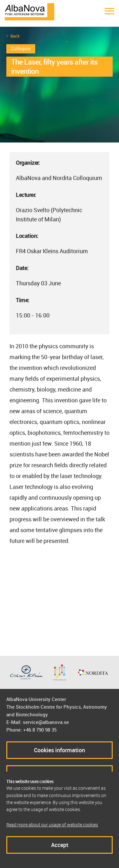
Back (15, 36)
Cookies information (60, 750)
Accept (60, 845)
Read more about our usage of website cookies (52, 825)
